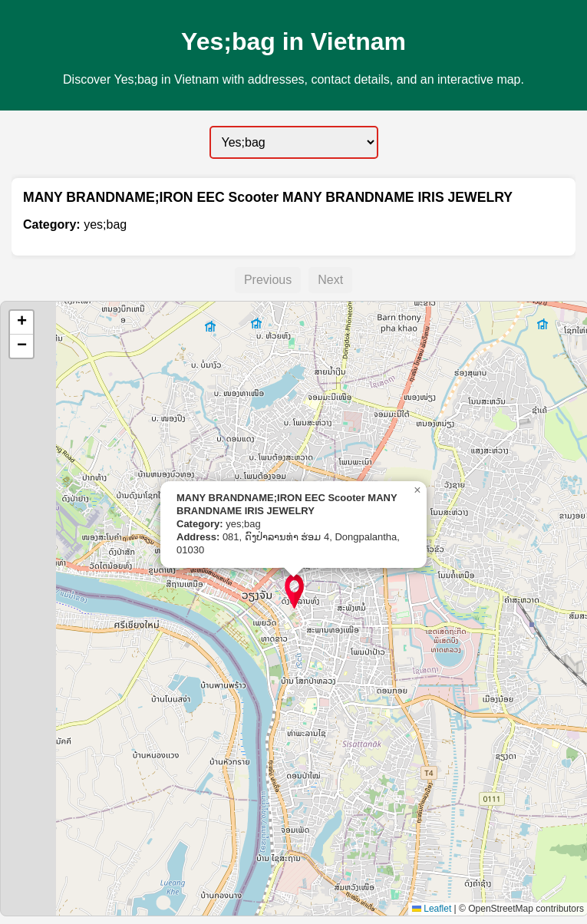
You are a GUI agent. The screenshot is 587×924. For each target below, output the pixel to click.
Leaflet (432, 909)
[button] (294, 591)
